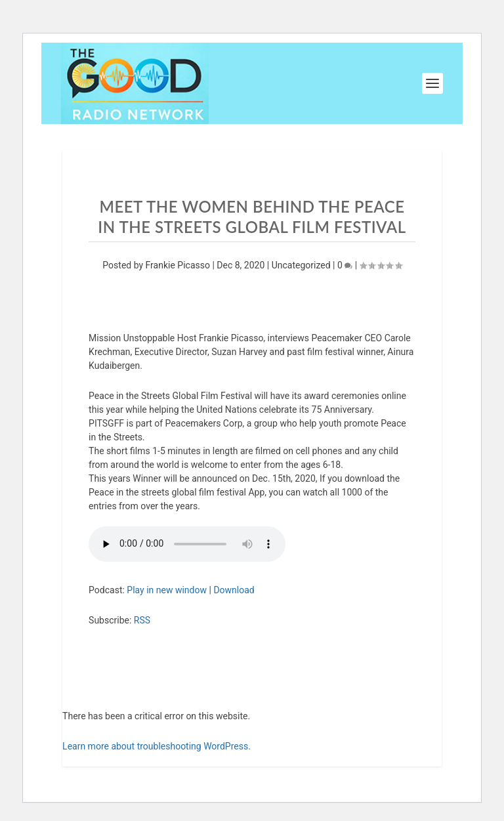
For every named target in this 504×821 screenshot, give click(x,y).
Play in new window (167, 590)
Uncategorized (301, 265)
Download (234, 590)
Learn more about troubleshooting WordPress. (157, 746)
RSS (142, 620)
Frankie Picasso (178, 265)
